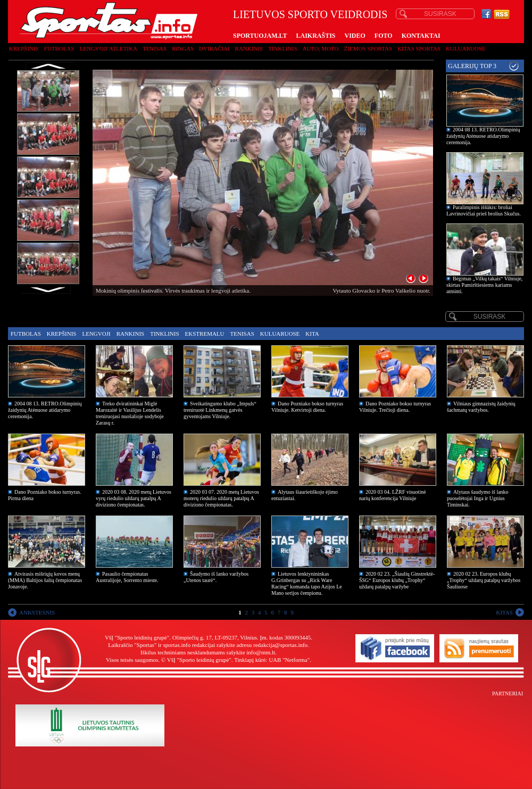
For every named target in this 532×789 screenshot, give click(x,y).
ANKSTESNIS (37, 612)
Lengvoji (96, 334)
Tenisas (155, 48)
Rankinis (249, 48)
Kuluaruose (466, 48)
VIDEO (355, 36)
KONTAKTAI (421, 36)
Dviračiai (214, 48)
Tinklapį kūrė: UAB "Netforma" (272, 660)
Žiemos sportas (368, 48)
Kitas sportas (419, 48)
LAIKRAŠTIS (315, 36)
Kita (312, 334)
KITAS (504, 612)
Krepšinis (24, 48)
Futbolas (59, 48)
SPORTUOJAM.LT (260, 36)
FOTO (384, 36)
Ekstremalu (205, 334)
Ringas (183, 48)
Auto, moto (321, 48)
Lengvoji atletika (108, 48)
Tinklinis (282, 48)
